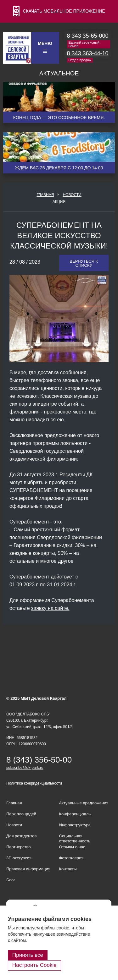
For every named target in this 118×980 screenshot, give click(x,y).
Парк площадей (21, 814)
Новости (72, 195)
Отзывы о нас (72, 847)
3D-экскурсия (19, 858)
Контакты (68, 869)
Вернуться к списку (84, 263)
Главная (45, 195)
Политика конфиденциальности (34, 783)
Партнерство (19, 847)
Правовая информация (28, 869)
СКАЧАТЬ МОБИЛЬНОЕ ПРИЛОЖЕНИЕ (59, 11)
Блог (11, 880)
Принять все (28, 955)
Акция (59, 202)
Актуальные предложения (84, 803)
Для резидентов (21, 836)
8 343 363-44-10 (88, 53)
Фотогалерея (71, 858)
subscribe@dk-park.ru (25, 768)
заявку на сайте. (50, 608)
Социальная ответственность (75, 838)
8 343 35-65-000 (88, 36)
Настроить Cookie (34, 965)
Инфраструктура (75, 825)
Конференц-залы (75, 814)
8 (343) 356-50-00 (39, 760)
